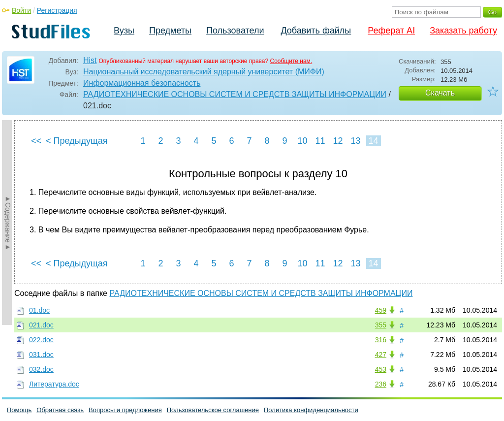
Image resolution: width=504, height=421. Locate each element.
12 (338, 141)
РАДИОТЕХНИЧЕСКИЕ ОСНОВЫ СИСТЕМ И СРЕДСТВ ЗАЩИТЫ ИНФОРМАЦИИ (235, 94)
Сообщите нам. (291, 61)
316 (381, 340)
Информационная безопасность (142, 83)
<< (36, 141)
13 (355, 141)
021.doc (41, 325)
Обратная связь (60, 410)
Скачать (440, 93)
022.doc (41, 340)
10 (302, 141)
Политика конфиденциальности (311, 410)
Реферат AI (391, 31)
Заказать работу (463, 31)
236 (381, 384)
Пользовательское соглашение (213, 410)
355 (381, 325)
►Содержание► (8, 223)
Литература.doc (54, 384)
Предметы (170, 31)
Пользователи (235, 31)
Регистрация (57, 10)
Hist (90, 60)
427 (381, 355)
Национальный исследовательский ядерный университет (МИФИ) (204, 72)
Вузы (124, 31)
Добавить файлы (316, 31)
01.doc (39, 310)
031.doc (41, 355)
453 (381, 369)
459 (381, 310)
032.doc (41, 369)
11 (320, 141)
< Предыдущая (77, 141)
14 (373, 141)
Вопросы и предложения (125, 410)
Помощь (19, 410)
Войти (21, 10)
